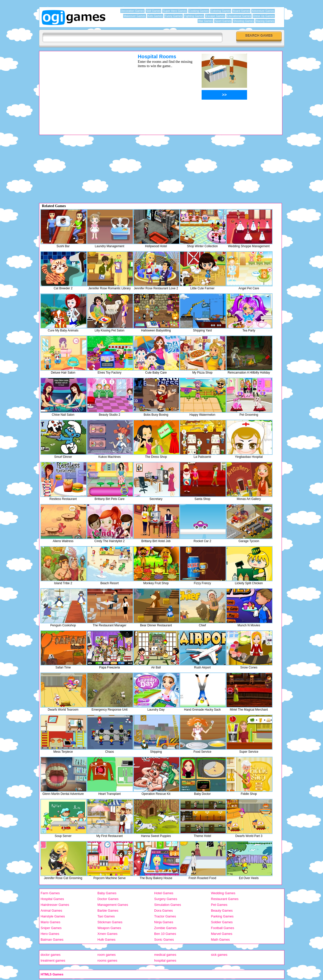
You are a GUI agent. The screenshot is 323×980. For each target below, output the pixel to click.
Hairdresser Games (55, 905)
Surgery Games (166, 899)
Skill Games (154, 11)
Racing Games (265, 21)
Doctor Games (108, 899)
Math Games (220, 940)
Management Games (113, 905)
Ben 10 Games (165, 934)
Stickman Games (110, 922)
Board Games (241, 11)
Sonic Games (164, 940)
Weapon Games (109, 928)
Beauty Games (222, 911)
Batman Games (52, 940)
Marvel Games (222, 934)
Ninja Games (164, 922)
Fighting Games (194, 16)
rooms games (107, 960)
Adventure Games (263, 11)
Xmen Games (107, 934)
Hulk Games (106, 940)
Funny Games (173, 16)
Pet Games (219, 905)
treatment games (53, 960)
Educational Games (239, 16)
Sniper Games (51, 928)
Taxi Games (106, 916)
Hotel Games (164, 893)
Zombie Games (165, 928)
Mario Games (50, 922)
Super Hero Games (175, 11)
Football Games (223, 928)
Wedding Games (223, 893)
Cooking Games (199, 11)
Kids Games (155, 16)
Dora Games (164, 911)
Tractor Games (165, 916)
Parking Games (222, 916)
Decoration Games (132, 11)
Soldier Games (222, 922)
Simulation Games (168, 905)
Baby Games (107, 893)
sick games (219, 955)
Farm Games (50, 893)
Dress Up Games (264, 16)
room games (106, 955)
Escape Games (215, 16)
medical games (165, 955)
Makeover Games (135, 16)
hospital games (165, 960)
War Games (205, 21)
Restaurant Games (225, 899)
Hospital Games (52, 899)
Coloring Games (221, 11)
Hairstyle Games (53, 916)
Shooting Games (244, 21)
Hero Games (50, 934)
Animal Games (51, 911)
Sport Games (223, 21)
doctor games (51, 955)
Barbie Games (108, 911)
